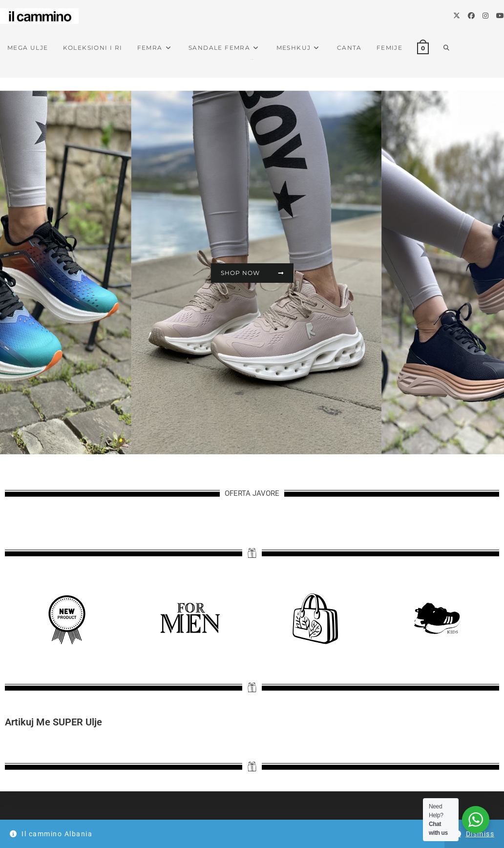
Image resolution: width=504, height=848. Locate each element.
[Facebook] (471, 16)
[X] (457, 16)
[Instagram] (485, 16)
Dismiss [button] (480, 834)
